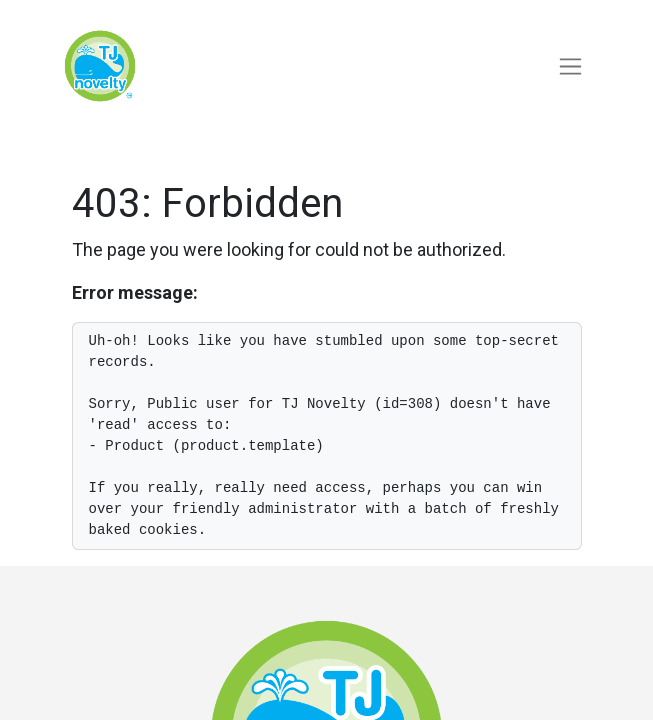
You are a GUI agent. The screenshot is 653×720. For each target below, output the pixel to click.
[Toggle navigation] (570, 66)
